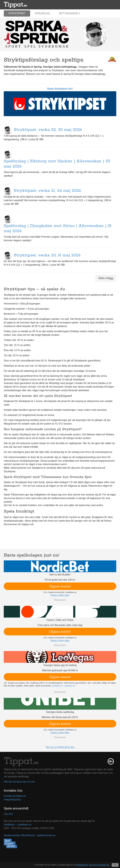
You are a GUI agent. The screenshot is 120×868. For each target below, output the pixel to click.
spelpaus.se (70, 686)
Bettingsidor (70, 13)
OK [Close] (115, 865)
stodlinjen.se (57, 686)
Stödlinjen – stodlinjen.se (18, 825)
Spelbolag (42, 13)
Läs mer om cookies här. (99, 865)
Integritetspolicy (12, 800)
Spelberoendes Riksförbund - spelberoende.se (30, 835)
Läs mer (8, 814)
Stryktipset (17, 13)
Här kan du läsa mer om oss (19, 782)
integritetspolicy (82, 865)
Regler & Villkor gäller (60, 595)
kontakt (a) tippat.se (15, 796)
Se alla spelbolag (60, 747)
